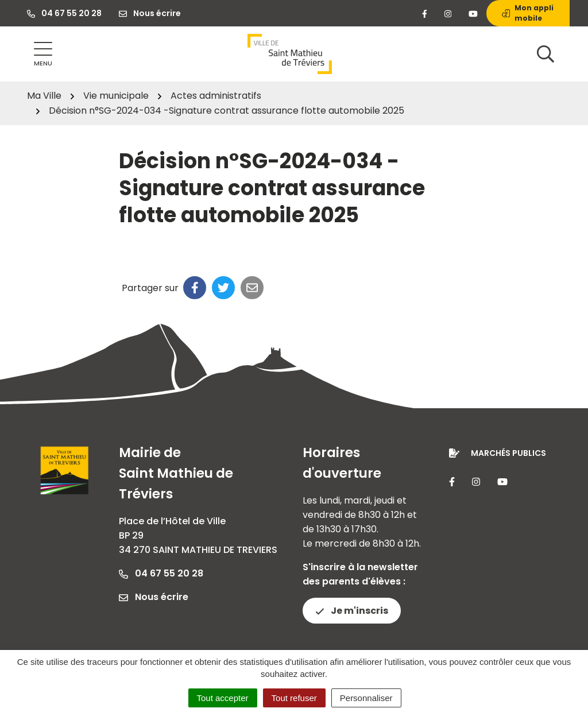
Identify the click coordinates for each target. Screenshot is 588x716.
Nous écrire (154, 597)
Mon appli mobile (528, 13)
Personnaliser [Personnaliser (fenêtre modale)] (366, 698)
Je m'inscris (352, 611)
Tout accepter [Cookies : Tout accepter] (223, 698)
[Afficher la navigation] (43, 54)
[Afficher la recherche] (546, 54)
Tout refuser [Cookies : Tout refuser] (294, 698)
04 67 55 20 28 (161, 573)
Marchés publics (508, 453)
